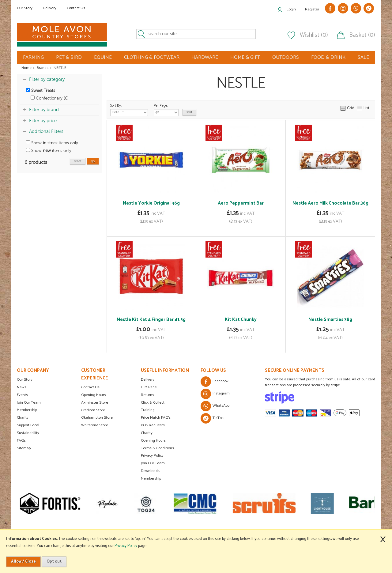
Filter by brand (44, 110)
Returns (147, 395)
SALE (363, 57)
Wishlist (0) (314, 35)
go (93, 161)
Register (312, 9)
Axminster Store (95, 403)
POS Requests (153, 425)
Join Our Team (29, 403)
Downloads (150, 471)
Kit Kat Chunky (241, 320)
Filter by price (43, 121)
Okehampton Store (97, 418)
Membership (27, 410)
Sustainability (28, 433)
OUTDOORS (286, 57)
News (22, 387)
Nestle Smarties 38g (330, 320)
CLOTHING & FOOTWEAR (152, 57)
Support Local (28, 425)
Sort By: (129, 109)
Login (291, 9)
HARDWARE (205, 57)
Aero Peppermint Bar (241, 203)
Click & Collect (153, 403)
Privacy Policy (152, 456)
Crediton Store (93, 410)
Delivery (50, 8)
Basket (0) (362, 35)
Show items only (52, 143)
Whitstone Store (95, 425)
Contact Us (76, 8)
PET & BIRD (69, 57)
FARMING (33, 57)
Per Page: (166, 109)
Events (22, 395)
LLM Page (149, 387)
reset (78, 161)
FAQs (21, 441)
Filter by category (47, 79)
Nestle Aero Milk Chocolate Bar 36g (330, 203)
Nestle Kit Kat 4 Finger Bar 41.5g (151, 320)
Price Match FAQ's (156, 418)
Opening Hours (94, 395)
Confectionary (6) (50, 98)
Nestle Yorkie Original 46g (151, 203)
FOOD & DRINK (328, 57)
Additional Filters (46, 131)
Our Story (25, 8)
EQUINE (103, 57)
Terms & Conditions (157, 448)
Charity (23, 418)
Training (148, 410)
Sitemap (24, 448)
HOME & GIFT (245, 57)
